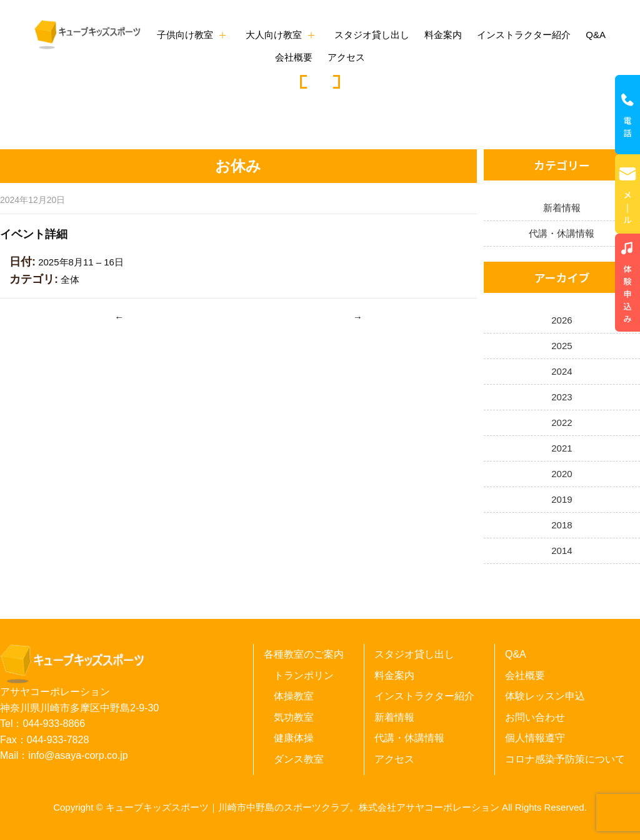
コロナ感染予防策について (565, 759)
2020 (562, 474)
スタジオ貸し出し (372, 35)
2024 (562, 371)
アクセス (346, 57)
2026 (562, 320)
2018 (562, 525)
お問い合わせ (535, 717)
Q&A (596, 35)
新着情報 (562, 208)
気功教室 (294, 717)
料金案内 (443, 35)
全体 (70, 279)
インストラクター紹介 (524, 35)
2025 (562, 346)
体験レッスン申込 (545, 696)
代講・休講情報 (562, 233)
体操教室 (294, 696)
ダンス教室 (299, 759)
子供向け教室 (185, 35)
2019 (562, 499)
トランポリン (304, 675)
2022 (562, 422)
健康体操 (294, 738)
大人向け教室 (274, 35)
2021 (562, 448)
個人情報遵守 (535, 738)
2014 (562, 551)
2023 (562, 397)
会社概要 (294, 57)
